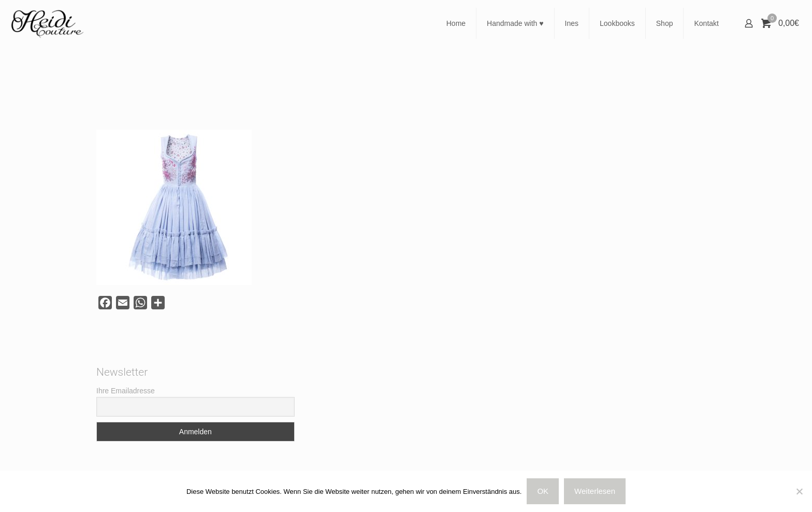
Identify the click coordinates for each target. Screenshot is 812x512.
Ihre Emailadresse (126, 391)
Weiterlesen (595, 491)
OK (543, 491)
